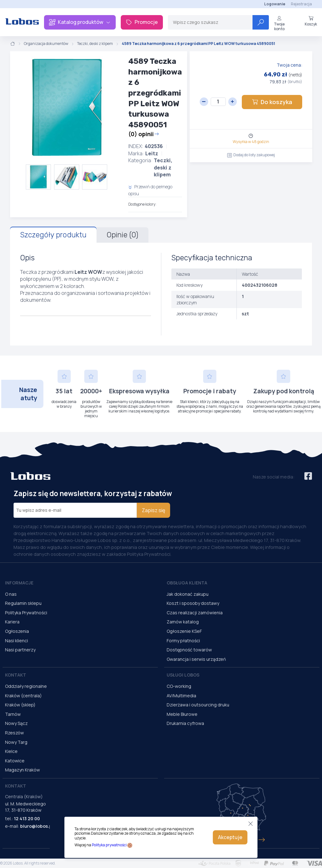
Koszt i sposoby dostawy (193, 603)
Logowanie (275, 4)
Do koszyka (272, 102)
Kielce (11, 751)
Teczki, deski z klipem (95, 44)
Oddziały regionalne (26, 686)
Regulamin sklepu (23, 603)
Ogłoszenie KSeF (184, 631)
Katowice (15, 761)
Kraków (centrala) (23, 696)
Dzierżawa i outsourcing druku (198, 705)
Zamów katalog (183, 622)
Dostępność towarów (189, 650)
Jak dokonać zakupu (188, 594)
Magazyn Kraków (22, 770)
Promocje (142, 22)
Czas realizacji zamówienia (195, 613)
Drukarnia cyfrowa (185, 723)
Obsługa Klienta (187, 583)
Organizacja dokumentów (46, 44)
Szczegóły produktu (53, 235)
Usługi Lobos (183, 675)
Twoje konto (279, 23)
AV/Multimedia (181, 696)
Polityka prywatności (109, 845)
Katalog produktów (80, 22)
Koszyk (311, 21)
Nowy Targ (16, 742)
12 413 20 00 (27, 818)
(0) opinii (144, 134)
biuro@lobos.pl (37, 826)
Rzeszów (14, 733)
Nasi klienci (17, 641)
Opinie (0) (122, 235)
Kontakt (16, 675)
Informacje (19, 583)
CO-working (179, 686)
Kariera (12, 622)
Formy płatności (183, 641)
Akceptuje (230, 837)
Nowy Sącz (16, 723)
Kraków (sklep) (20, 705)
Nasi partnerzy (20, 650)
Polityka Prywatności (26, 613)
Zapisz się (153, 510)
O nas (11, 594)
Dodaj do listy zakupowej (251, 155)
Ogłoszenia (17, 631)
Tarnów (13, 714)
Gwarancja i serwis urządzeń (196, 659)
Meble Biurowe (182, 714)
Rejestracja (301, 4)
